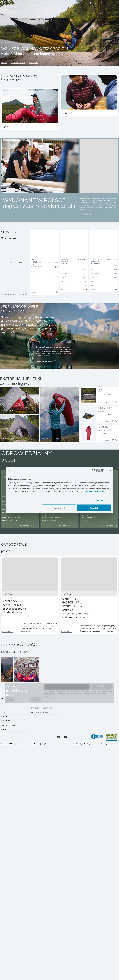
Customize (59, 508)
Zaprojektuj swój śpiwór (42, 758)
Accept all (94, 508)
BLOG (3, 762)
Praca (4, 779)
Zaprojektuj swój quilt (41, 762)
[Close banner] (110, 470)
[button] (11, 263)
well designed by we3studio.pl (81, 794)
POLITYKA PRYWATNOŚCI (10, 775)
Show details (101, 500)
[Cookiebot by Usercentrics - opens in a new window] (94, 470)
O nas (3, 758)
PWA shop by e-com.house (109, 794)
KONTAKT (4, 766)
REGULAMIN (5, 770)
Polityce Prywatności (50, 720)
